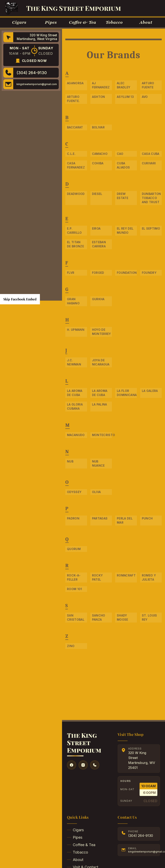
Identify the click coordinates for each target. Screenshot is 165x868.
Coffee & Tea (81, 845)
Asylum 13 (125, 97)
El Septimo (151, 228)
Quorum (74, 549)
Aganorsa (75, 83)
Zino (71, 646)
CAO (120, 154)
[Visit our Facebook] (72, 765)
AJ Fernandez (101, 85)
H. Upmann (76, 330)
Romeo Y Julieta (149, 577)
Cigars (75, 830)
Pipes (75, 837)
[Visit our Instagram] (83, 765)
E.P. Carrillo (74, 231)
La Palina (100, 404)
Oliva (96, 492)
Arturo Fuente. (73, 99)
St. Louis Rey (149, 617)
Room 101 (75, 589)
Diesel (97, 194)
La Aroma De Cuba (100, 393)
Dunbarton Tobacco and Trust (151, 198)
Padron (73, 518)
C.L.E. (71, 154)
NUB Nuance (98, 463)
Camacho (100, 154)
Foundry (149, 273)
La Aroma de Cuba (75, 393)
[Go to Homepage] (11, 8)
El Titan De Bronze (75, 244)
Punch (147, 518)
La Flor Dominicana (127, 393)
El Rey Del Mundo (125, 231)
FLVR (71, 273)
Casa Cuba (151, 154)
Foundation (127, 273)
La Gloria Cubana (75, 406)
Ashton (99, 97)
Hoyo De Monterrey (102, 332)
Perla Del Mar (125, 520)
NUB (70, 461)
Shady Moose (123, 617)
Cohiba (98, 163)
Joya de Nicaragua (101, 362)
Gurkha (98, 299)
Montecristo (102, 435)
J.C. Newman (74, 362)
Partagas (100, 518)
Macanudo (76, 435)
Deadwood (76, 194)
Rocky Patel (97, 577)
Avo (145, 97)
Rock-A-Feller (74, 577)
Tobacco (78, 852)
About (75, 860)
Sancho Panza (99, 617)
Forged (98, 273)
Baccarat (75, 127)
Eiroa (96, 228)
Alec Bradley (124, 85)
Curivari (149, 163)
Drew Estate (123, 196)
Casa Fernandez (76, 165)
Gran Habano (73, 301)
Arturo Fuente (148, 85)
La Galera (150, 391)
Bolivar (98, 127)
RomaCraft (126, 575)
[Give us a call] (95, 765)
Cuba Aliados (123, 165)
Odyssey (74, 492)
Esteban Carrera (99, 244)
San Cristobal (76, 617)
